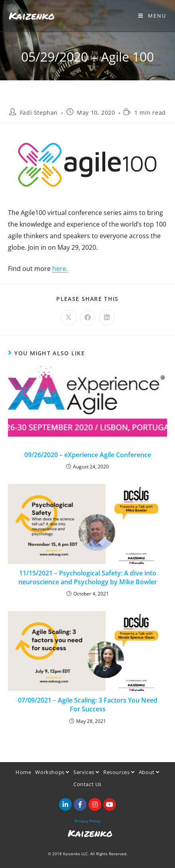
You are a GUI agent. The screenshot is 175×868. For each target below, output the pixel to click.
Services (86, 772)
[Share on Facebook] (88, 318)
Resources (119, 772)
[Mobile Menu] (152, 16)
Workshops (52, 772)
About (149, 772)
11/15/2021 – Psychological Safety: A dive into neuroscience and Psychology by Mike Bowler (88, 577)
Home (23, 772)
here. (60, 269)
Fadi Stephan (39, 112)
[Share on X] (69, 318)
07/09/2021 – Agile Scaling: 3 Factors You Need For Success (88, 705)
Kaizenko (32, 16)
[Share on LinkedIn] (107, 318)
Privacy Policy (87, 821)
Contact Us (87, 784)
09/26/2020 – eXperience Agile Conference (88, 455)
